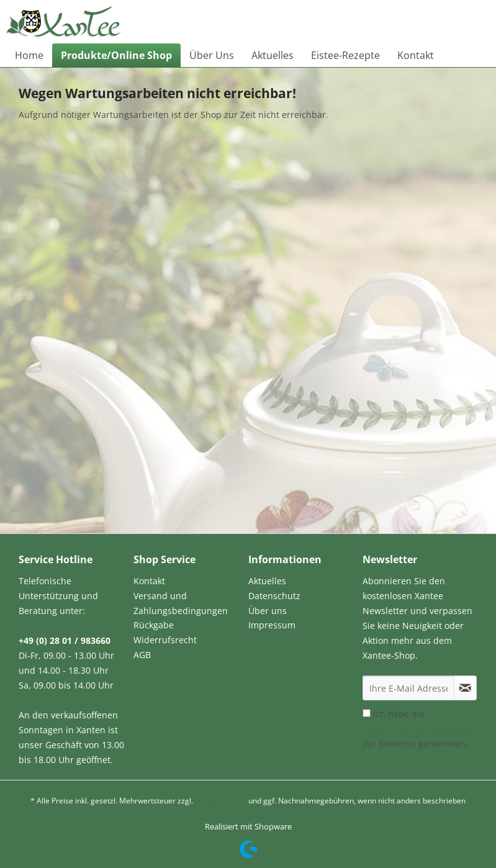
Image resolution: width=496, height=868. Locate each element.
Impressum (272, 625)
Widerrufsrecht (165, 640)
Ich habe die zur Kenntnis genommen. (420, 729)
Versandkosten (221, 801)
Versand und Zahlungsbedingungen (181, 603)
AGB (142, 655)
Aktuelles (267, 581)
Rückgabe (154, 625)
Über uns (268, 611)
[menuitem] (29, 55)
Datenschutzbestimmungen (420, 729)
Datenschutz (274, 596)
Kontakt (149, 581)
